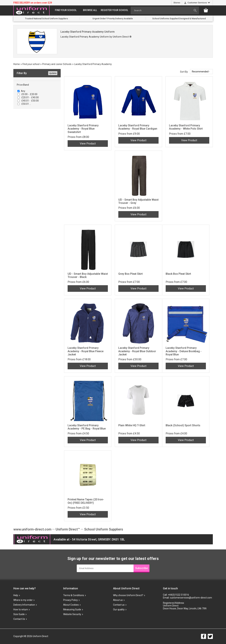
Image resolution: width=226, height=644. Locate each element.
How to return (21, 609)
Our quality (119, 609)
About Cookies (71, 605)
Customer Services (197, 3)
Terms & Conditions (74, 595)
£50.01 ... (26, 104)
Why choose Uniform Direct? (128, 595)
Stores (177, 3)
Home (17, 64)
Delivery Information (24, 605)
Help (16, 595)
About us (118, 600)
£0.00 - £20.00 (29, 94)
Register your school (114, 10)
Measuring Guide (72, 609)
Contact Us (19, 619)
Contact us (119, 605)
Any (23, 91)
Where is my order (23, 600)
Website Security (72, 614)
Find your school (66, 10)
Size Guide (19, 614)
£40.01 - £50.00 (30, 101)
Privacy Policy (70, 600)
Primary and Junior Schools (57, 64)
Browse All (90, 10)
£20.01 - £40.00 (30, 97)
